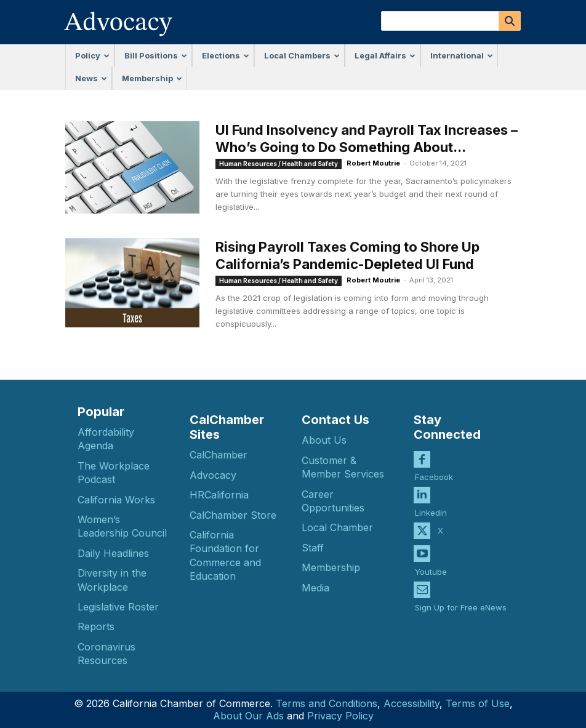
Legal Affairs (385, 55)
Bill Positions (156, 55)
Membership (152, 78)
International (462, 55)
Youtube (431, 564)
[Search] (510, 21)
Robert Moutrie (373, 163)
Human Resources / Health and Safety (279, 164)
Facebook (434, 469)
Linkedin (431, 505)
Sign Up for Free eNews (461, 599)
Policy (92, 55)
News (91, 78)
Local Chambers (302, 55)
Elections (226, 55)
